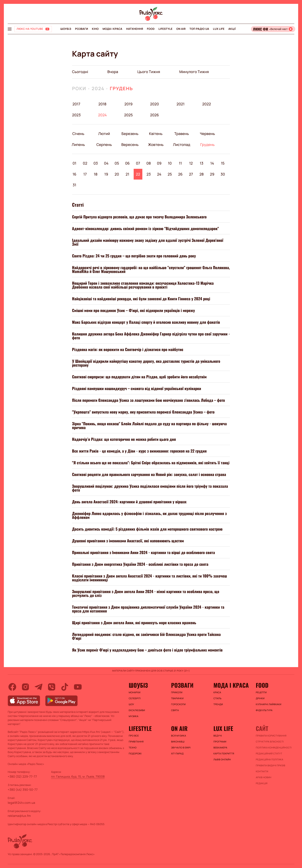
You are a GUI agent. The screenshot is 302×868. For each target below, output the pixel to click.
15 (223, 163)
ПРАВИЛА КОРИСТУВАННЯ (271, 736)
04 (106, 163)
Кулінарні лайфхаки (269, 704)
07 (138, 163)
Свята (175, 710)
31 (74, 185)
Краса (217, 692)
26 (180, 174)
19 (106, 174)
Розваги (82, 29)
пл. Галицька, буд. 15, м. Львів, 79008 (78, 776)
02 (85, 163)
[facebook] (12, 687)
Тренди (218, 704)
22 (138, 174)
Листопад (182, 145)
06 (128, 163)
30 (223, 174)
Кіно (95, 29)
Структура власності (270, 742)
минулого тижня (194, 72)
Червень (207, 134)
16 (75, 174)
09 (159, 163)
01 (75, 163)
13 (201, 163)
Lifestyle (166, 29)
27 (191, 174)
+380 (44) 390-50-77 (23, 790)
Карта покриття (224, 754)
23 (149, 174)
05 (117, 163)
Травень (182, 134)
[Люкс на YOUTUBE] (33, 29)
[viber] (52, 687)
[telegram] (39, 687)
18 (96, 174)
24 (159, 174)
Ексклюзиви (137, 710)
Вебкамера (220, 748)
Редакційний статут (269, 754)
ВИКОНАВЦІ (178, 742)
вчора (113, 72)
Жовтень (156, 145)
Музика (133, 716)
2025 (128, 115)
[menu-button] (10, 29)
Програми (220, 742)
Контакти (262, 771)
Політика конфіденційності (274, 748)
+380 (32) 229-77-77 (22, 776)
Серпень (104, 145)
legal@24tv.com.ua (21, 803)
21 (127, 174)
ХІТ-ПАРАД (177, 754)
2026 (155, 115)
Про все (134, 736)
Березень (130, 134)
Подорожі (135, 754)
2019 (128, 104)
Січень (78, 134)
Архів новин (264, 777)
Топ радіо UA (199, 29)
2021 (180, 104)
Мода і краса (112, 29)
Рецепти (261, 692)
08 (149, 163)
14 (212, 163)
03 (96, 163)
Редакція (262, 783)
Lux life (219, 29)
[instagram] (25, 687)
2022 (207, 104)
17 (85, 174)
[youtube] (78, 687)
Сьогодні (80, 72)
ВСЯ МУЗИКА (179, 736)
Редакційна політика (270, 760)
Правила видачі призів (271, 766)
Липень (78, 145)
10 (170, 163)
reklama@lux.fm (19, 816)
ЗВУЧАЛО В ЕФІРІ (181, 748)
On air (181, 29)
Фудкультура (264, 710)
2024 (98, 89)
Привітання (136, 742)
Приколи (177, 692)
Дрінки (260, 698)
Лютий (104, 134)
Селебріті (135, 698)
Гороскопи (178, 704)
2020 (155, 104)
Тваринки (177, 698)
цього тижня (149, 72)
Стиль (217, 698)
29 (212, 174)
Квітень (156, 134)
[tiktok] (65, 687)
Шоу (131, 704)
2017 (76, 104)
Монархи (135, 692)
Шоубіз (66, 29)
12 (191, 163)
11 (180, 163)
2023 (76, 115)
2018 (102, 104)
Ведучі (218, 736)
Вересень (130, 145)
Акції (232, 29)
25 (170, 174)
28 (201, 174)
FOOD (151, 29)
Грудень (121, 89)
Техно (133, 748)
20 (117, 174)
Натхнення (135, 29)
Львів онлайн (222, 760)
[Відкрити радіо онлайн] (273, 29)
